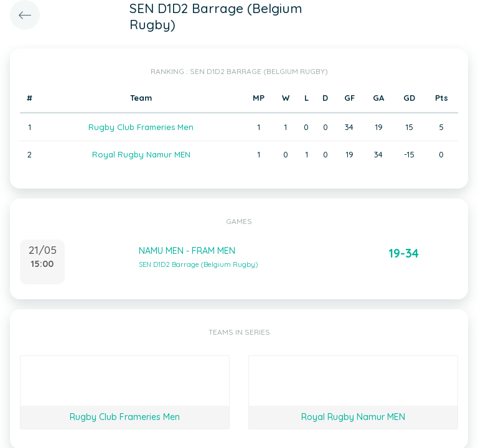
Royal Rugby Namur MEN (141, 154)
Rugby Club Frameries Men (141, 127)
